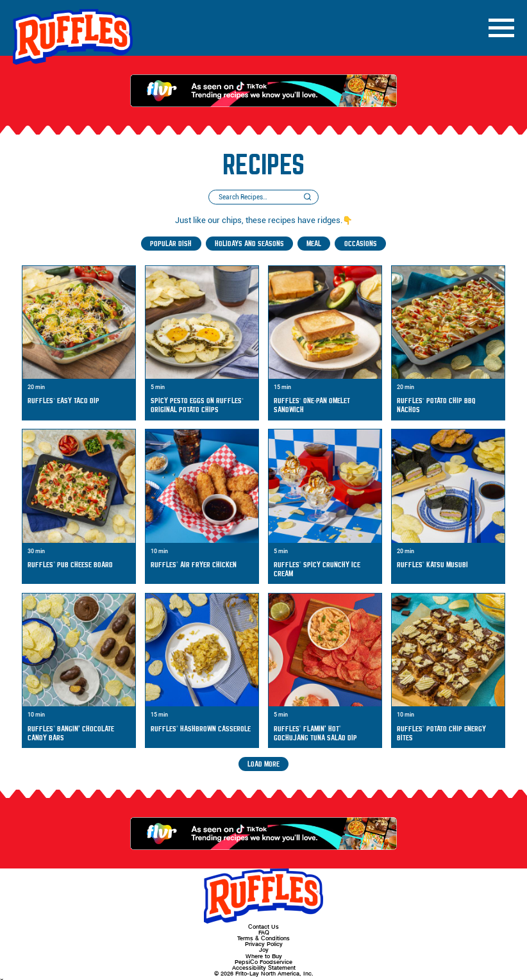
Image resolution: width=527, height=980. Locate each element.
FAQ (264, 932)
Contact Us (263, 926)
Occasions (361, 244)
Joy (264, 950)
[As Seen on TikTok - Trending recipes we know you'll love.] (263, 91)
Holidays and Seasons (249, 244)
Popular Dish (171, 244)
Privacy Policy (264, 944)
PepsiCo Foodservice (263, 962)
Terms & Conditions (263, 938)
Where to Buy (264, 956)
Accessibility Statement (264, 968)
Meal (314, 244)
